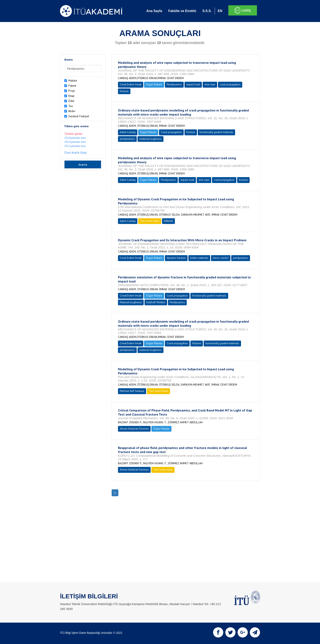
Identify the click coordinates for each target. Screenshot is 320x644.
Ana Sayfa (154, 11)
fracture (124, 91)
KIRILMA (168, 221)
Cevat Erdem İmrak (131, 84)
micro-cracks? (221, 258)
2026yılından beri (75, 138)
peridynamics (127, 139)
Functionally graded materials (209, 296)
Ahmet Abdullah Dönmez (134, 429)
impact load (193, 84)
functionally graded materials (216, 132)
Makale (73, 80)
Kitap (71, 96)
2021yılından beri (75, 146)
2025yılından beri (75, 142)
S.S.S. (207, 11)
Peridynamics (174, 84)
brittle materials (199, 258)
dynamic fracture (176, 258)
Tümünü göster (73, 134)
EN (220, 11)
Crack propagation (171, 132)
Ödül (71, 101)
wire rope (210, 84)
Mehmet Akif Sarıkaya (132, 391)
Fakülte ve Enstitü (182, 11)
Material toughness (131, 302)
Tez (71, 106)
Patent (72, 86)
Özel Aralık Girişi (75, 152)
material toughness (151, 139)
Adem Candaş (128, 132)
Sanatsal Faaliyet (79, 116)
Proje (72, 91)
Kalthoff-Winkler (156, 302)
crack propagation (230, 84)
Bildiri (72, 111)
